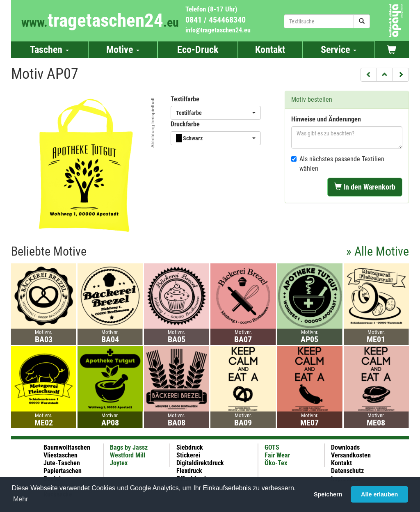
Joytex (119, 463)
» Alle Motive (378, 251)
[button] (369, 75)
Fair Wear (277, 455)
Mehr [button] (21, 499)
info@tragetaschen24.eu (218, 30)
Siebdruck (190, 447)
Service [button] (339, 50)
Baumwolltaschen (67, 447)
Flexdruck (189, 471)
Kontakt (270, 50)
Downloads (345, 447)
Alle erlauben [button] (379, 494)
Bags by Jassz (129, 447)
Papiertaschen (63, 471)
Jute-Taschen (62, 463)
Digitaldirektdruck (200, 463)
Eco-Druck (198, 50)
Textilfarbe (185, 99)
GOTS (272, 447)
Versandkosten (351, 455)
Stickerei (188, 455)
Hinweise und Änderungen (326, 119)
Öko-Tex (276, 463)
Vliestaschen (60, 455)
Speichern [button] (328, 494)
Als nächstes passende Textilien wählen (338, 164)
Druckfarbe (185, 124)
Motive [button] (123, 50)
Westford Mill (128, 455)
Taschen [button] (49, 50)
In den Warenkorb (365, 187)
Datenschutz (347, 471)
